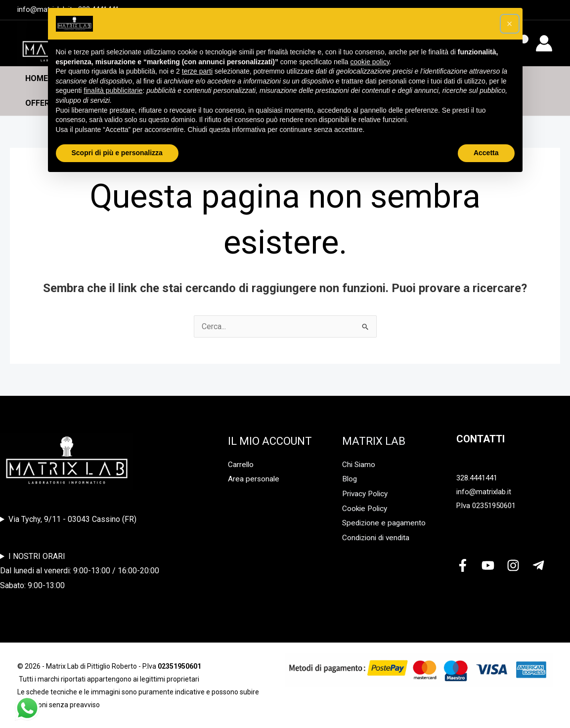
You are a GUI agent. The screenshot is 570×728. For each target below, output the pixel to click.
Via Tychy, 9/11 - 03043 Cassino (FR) (72, 519)
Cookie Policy (366, 508)
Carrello (241, 464)
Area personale (254, 479)
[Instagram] (513, 565)
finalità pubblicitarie (113, 90)
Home (37, 78)
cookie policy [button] (370, 62)
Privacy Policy (367, 493)
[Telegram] (538, 565)
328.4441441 (477, 478)
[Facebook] (463, 565)
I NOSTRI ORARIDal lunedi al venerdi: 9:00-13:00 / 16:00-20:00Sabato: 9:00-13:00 (80, 571)
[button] (510, 24)
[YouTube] (488, 565)
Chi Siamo (359, 464)
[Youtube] (547, 10)
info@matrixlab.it (484, 492)
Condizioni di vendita (378, 537)
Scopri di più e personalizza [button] (117, 153)
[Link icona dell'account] (544, 43)
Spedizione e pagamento (385, 523)
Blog (350, 479)
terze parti (197, 71)
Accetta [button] (486, 153)
